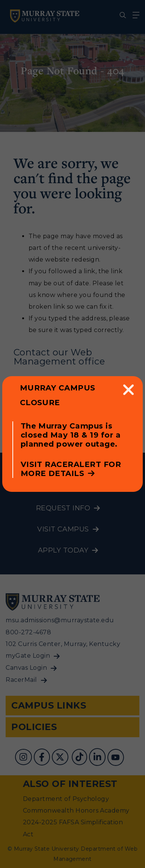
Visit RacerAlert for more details (71, 469)
